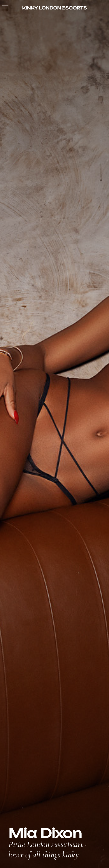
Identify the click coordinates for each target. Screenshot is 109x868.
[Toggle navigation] (5, 8)
